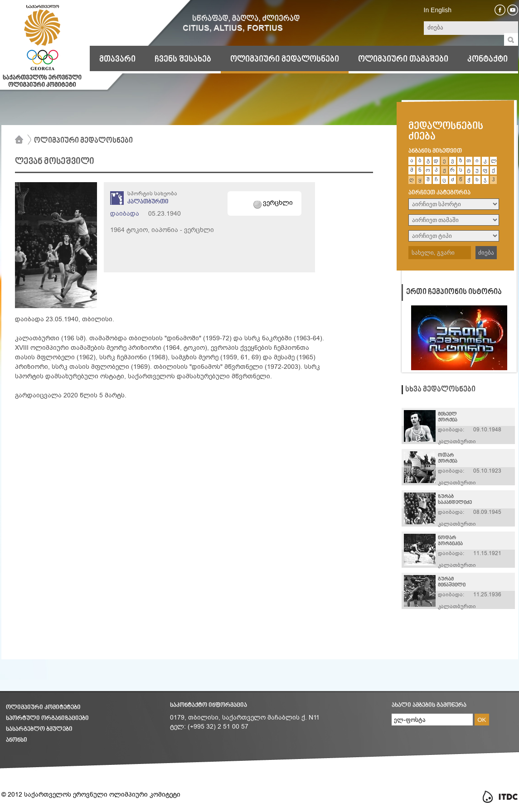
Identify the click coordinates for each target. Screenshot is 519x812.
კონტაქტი (487, 59)
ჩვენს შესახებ (183, 59)
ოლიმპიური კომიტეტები (43, 708)
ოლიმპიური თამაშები (403, 59)
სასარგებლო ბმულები (39, 729)
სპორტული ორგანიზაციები (47, 718)
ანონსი (17, 740)
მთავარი (117, 59)
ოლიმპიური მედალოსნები (285, 59)
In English (438, 10)
